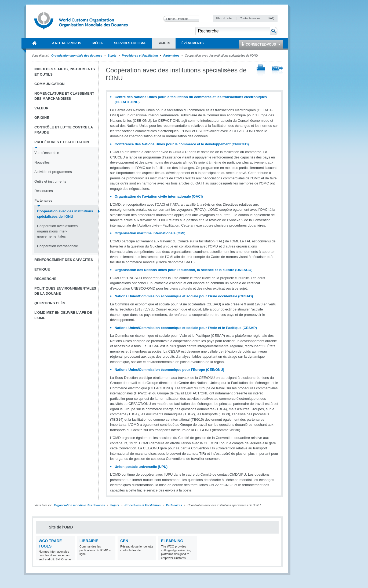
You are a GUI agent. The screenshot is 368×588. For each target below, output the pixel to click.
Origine (42, 118)
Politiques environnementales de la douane (65, 291)
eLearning (172, 541)
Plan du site (225, 18)
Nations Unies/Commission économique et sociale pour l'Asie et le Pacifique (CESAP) (186, 328)
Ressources (44, 191)
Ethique (42, 269)
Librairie (89, 541)
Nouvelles (42, 162)
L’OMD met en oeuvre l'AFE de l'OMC (63, 315)
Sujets (112, 56)
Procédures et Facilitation (140, 56)
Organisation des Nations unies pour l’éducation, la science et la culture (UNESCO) (184, 270)
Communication (49, 84)
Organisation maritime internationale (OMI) (150, 233)
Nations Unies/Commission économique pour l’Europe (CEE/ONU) (169, 370)
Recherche (45, 279)
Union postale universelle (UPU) (141, 467)
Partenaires (171, 56)
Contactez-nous (250, 18)
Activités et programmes (53, 172)
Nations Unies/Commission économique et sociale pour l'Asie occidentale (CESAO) (184, 296)
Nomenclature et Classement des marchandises (64, 96)
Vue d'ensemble (47, 153)
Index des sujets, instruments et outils (65, 72)
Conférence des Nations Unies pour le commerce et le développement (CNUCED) (182, 144)
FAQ (271, 18)
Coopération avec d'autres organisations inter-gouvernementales (57, 231)
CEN (124, 541)
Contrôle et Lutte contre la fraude (64, 130)
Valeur (41, 108)
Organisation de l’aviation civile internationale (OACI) (159, 196)
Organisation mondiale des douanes (77, 56)
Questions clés (50, 303)
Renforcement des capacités (64, 260)
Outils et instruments (50, 181)
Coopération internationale (58, 246)
